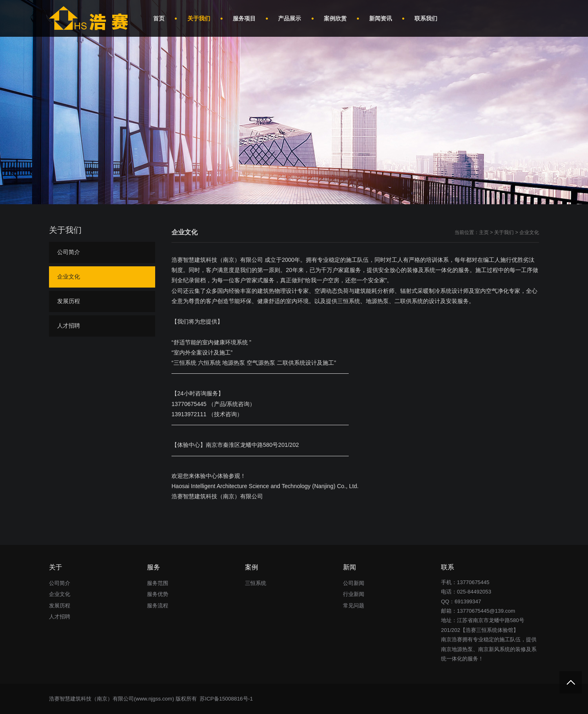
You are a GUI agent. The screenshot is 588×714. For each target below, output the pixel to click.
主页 (484, 232)
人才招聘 (69, 326)
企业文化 (529, 232)
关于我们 (504, 232)
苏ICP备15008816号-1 (225, 699)
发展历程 (69, 301)
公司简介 (69, 252)
